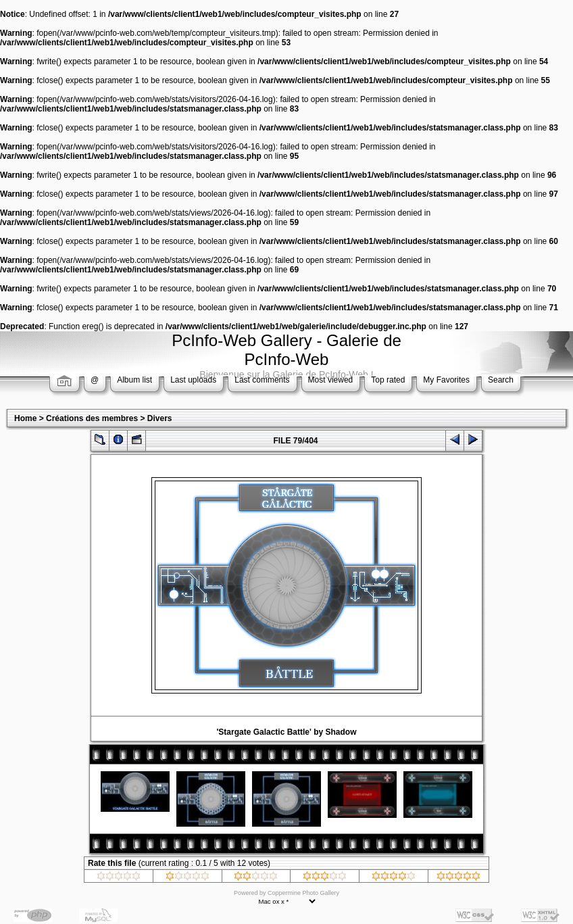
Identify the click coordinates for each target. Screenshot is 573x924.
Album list (134, 380)
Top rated (388, 380)
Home (25, 418)
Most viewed (331, 380)
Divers (160, 418)
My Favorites (446, 380)
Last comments (262, 380)
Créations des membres (92, 418)
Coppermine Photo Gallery (303, 893)
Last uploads (193, 380)
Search (501, 380)
